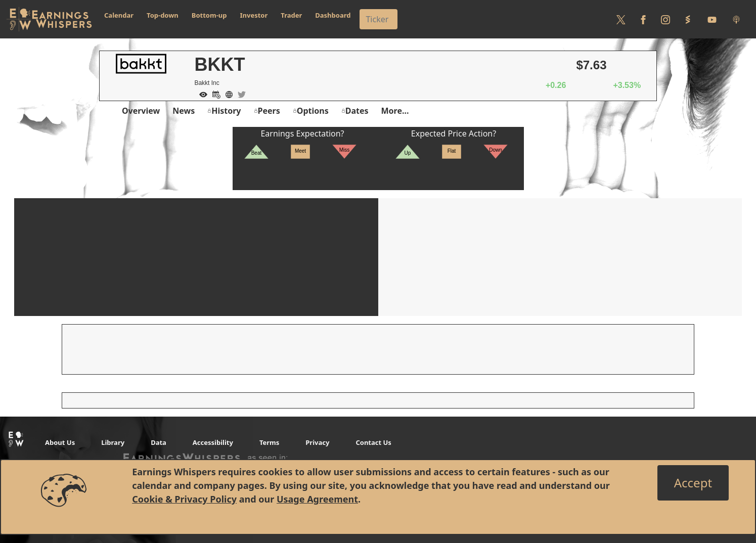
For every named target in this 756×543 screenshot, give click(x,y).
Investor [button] (254, 15)
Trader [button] (291, 15)
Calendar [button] (119, 15)
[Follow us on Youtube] (712, 19)
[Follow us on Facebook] (643, 19)
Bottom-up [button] (209, 15)
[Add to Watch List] (201, 94)
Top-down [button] (163, 15)
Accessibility (213, 442)
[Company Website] (227, 94)
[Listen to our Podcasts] (736, 19)
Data (159, 442)
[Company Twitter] (239, 94)
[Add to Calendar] (214, 94)
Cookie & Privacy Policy (184, 499)
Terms (269, 442)
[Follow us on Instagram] (665, 19)
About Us (60, 442)
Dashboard (333, 15)
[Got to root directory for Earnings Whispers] (49, 19)
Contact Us (373, 442)
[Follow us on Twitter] (621, 19)
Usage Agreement (317, 499)
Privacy (317, 442)
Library (113, 442)
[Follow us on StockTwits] (688, 19)
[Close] (693, 483)
